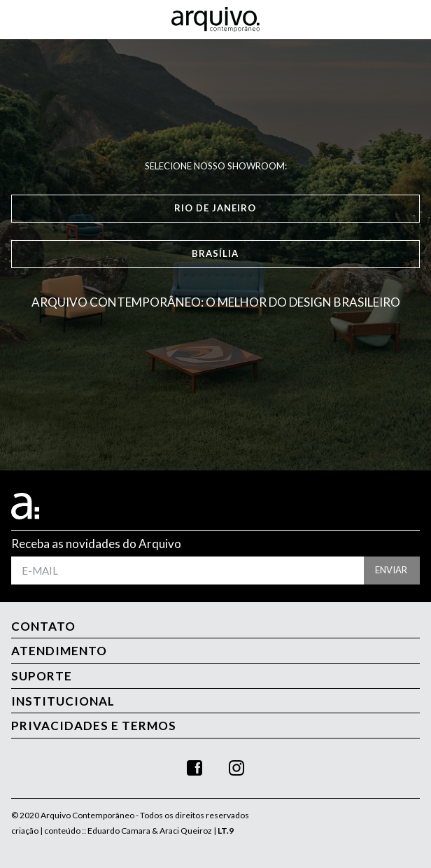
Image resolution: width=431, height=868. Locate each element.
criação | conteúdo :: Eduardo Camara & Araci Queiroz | (122, 831)
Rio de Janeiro (215, 208)
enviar (391, 570)
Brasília (215, 253)
